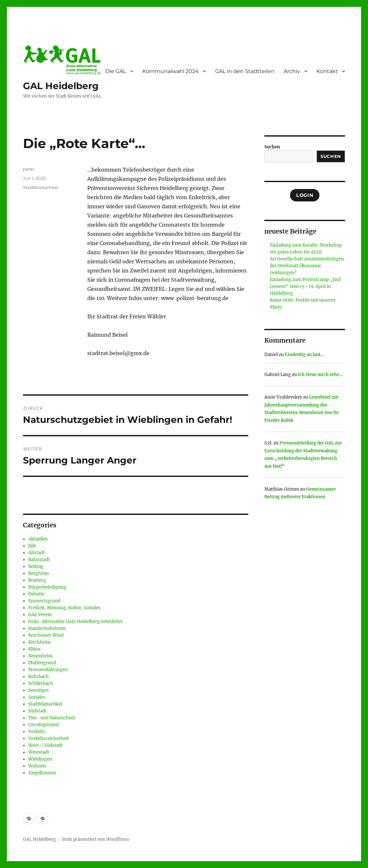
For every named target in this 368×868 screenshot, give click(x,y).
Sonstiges (39, 690)
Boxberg (37, 580)
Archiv (292, 71)
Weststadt (39, 752)
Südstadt (37, 711)
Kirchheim (39, 642)
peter (29, 169)
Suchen (272, 147)
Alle (32, 546)
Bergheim (39, 573)
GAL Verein (40, 615)
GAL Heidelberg (61, 86)
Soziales (37, 697)
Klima (34, 649)
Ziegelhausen (42, 773)
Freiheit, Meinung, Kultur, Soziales (64, 608)
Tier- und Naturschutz (52, 718)
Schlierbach (41, 683)
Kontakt (327, 71)
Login (305, 195)
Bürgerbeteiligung (47, 587)
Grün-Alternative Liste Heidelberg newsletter (76, 622)
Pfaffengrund (42, 663)
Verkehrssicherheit (49, 738)
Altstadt (36, 553)
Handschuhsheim (47, 628)
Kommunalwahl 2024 (171, 71)
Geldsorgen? (283, 273)
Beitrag (36, 566)
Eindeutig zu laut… (304, 355)
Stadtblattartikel (41, 187)
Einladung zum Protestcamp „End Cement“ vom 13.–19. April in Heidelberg (305, 286)
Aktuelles (38, 539)
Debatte (36, 594)
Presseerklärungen (48, 670)
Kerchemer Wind (46, 635)
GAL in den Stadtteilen (245, 71)
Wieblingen (40, 759)
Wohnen (37, 766)
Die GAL (116, 71)
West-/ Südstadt (45, 745)
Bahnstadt (39, 560)
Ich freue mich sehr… (320, 375)
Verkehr (37, 732)
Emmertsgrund (44, 601)
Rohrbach (39, 677)
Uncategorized (43, 725)
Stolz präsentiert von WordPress (95, 839)
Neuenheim (40, 656)
